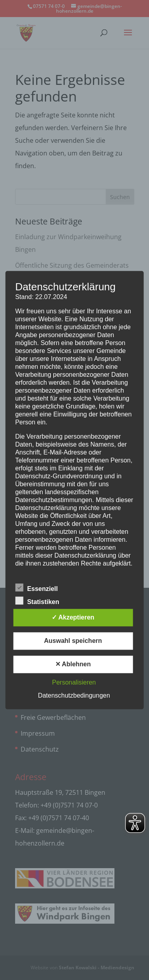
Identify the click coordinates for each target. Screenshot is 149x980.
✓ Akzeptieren (73, 617)
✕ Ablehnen (73, 664)
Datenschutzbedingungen (74, 695)
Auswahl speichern (73, 641)
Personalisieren (74, 682)
